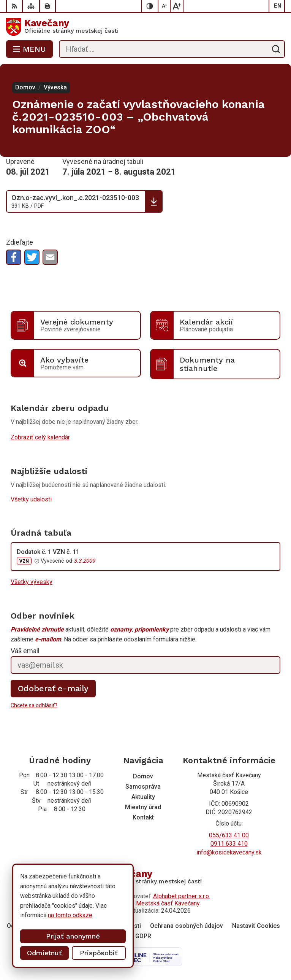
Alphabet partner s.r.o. (182, 896)
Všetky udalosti (31, 499)
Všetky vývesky (32, 582)
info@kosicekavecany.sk (229, 852)
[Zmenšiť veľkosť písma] (164, 6)
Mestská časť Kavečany (168, 903)
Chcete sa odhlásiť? (34, 705)
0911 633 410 (229, 844)
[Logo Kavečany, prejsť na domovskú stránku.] (145, 27)
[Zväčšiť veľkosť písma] (177, 6)
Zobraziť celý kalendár (40, 437)
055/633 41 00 (229, 835)
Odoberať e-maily (53, 688)
